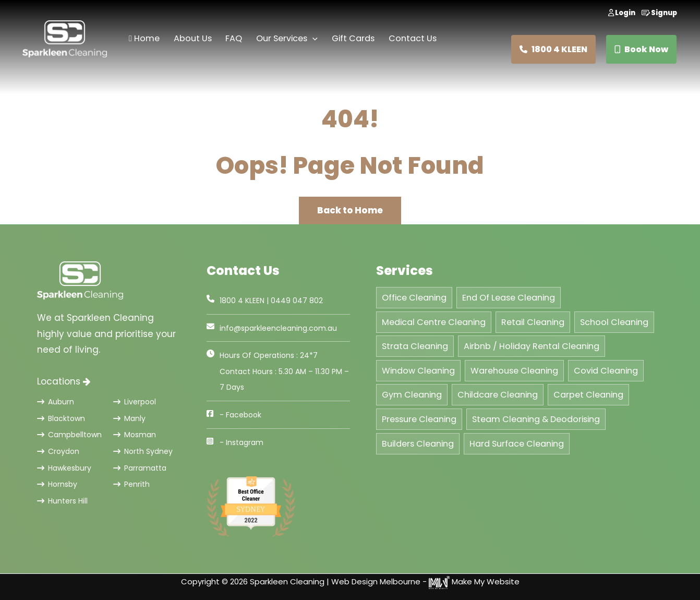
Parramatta (140, 468)
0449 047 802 (297, 301)
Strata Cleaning (415, 346)
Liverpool (135, 402)
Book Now (641, 49)
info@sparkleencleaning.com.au (278, 328)
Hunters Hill (62, 501)
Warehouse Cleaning (514, 371)
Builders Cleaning (418, 444)
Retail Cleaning (533, 322)
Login (622, 13)
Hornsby (57, 484)
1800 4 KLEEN (553, 49)
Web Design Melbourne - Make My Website (425, 581)
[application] (312, 39)
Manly (129, 418)
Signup (659, 13)
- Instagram (242, 442)
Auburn (56, 402)
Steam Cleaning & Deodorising (536, 419)
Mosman (135, 435)
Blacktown (61, 418)
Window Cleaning (418, 371)
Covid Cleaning (606, 371)
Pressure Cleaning (419, 419)
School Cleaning (614, 322)
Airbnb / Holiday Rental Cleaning (532, 346)
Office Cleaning (414, 298)
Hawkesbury (64, 468)
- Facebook (240, 415)
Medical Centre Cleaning (434, 322)
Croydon (58, 451)
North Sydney (143, 451)
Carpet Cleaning (588, 395)
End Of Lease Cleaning (509, 298)
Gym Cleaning (412, 395)
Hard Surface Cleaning (517, 444)
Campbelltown (69, 435)
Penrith (131, 484)
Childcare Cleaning (498, 395)
